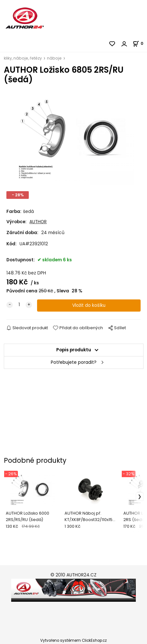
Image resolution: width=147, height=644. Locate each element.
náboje (54, 58)
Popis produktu (74, 350)
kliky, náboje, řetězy (23, 58)
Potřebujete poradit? (74, 362)
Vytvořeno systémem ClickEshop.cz (73, 640)
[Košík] (140, 43)
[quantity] (19, 305)
